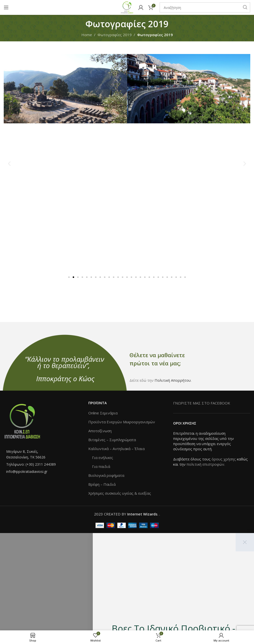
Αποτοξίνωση (100, 431)
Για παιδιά (101, 466)
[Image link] (22, 421)
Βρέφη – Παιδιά (102, 484)
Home (87, 35)
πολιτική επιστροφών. (206, 464)
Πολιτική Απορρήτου (173, 380)
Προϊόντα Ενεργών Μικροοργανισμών (122, 422)
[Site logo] (127, 7)
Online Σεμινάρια (103, 413)
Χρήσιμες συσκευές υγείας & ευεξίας (120, 493)
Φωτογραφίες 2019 (115, 35)
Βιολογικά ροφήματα (106, 475)
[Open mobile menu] (6, 7)
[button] (9, 164)
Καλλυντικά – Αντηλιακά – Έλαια (116, 449)
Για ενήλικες (103, 457)
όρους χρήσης (224, 459)
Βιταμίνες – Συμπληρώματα (112, 440)
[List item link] (42, 454)
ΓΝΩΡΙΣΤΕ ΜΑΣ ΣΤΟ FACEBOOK (202, 403)
